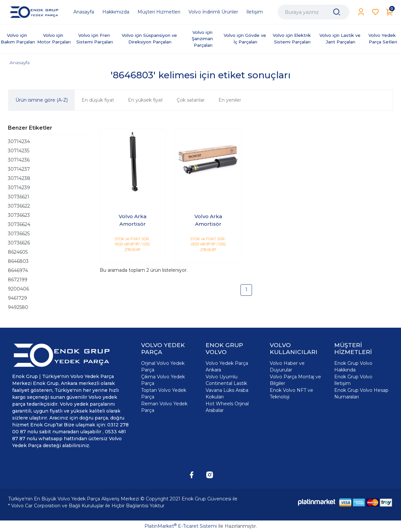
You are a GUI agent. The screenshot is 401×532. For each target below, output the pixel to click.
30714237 (19, 169)
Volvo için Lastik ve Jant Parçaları (341, 38)
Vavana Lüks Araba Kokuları (227, 393)
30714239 (19, 188)
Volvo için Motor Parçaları (54, 38)
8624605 (18, 252)
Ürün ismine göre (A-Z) (42, 100)
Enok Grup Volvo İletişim (353, 380)
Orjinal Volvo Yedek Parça (163, 367)
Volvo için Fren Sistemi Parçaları (95, 38)
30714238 (19, 178)
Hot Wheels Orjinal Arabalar (227, 407)
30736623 (19, 215)
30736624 (19, 224)
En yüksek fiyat (145, 100)
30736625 (19, 234)
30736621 (19, 197)
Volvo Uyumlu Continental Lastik (226, 380)
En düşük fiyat (98, 100)
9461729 (17, 298)
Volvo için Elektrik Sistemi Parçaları (292, 38)
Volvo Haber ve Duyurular (287, 367)
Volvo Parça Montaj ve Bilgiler (295, 380)
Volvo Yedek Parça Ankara (227, 367)
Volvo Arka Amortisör (133, 220)
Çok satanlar (191, 100)
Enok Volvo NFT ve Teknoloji (291, 393)
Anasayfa (20, 63)
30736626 (19, 243)
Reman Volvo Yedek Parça (164, 407)
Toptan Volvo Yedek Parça (164, 393)
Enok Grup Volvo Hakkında (353, 367)
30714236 (19, 160)
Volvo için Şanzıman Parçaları (203, 39)
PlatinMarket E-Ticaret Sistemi (181, 526)
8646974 (18, 270)
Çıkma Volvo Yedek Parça (163, 380)
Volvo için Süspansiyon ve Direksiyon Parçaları (150, 38)
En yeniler (230, 100)
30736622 (19, 206)
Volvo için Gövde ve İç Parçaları (246, 38)
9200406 (18, 289)
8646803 (18, 261)
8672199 (18, 280)
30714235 (19, 151)
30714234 (19, 141)
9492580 (18, 307)
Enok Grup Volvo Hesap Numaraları (361, 393)
